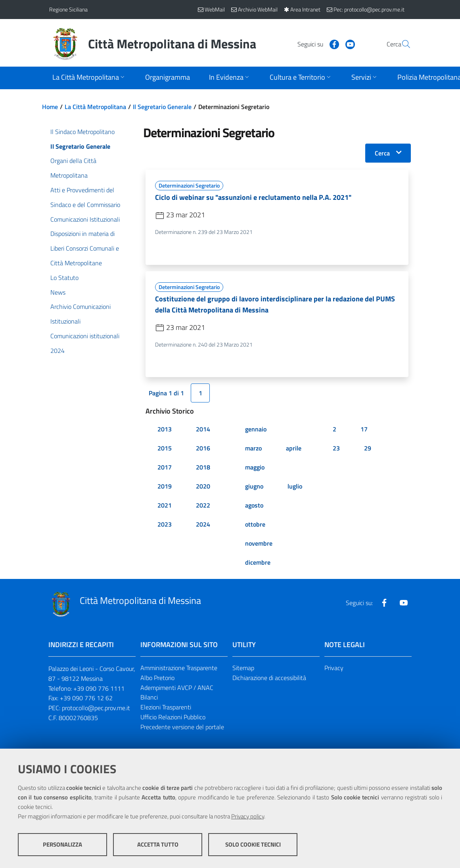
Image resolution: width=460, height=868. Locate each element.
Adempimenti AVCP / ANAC (177, 688)
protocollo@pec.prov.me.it (96, 708)
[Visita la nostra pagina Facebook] (315, 44)
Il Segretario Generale (162, 107)
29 (368, 448)
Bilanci (149, 697)
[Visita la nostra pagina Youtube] (331, 44)
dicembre (258, 562)
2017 (165, 467)
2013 (165, 429)
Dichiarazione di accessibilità (269, 678)
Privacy (334, 668)
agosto (254, 505)
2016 (203, 448)
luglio (295, 486)
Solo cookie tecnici (253, 844)
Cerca (382, 153)
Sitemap (243, 668)
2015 (165, 448)
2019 (165, 486)
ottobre (255, 524)
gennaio (256, 429)
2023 (165, 524)
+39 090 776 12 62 (86, 698)
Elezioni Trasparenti (166, 707)
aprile (294, 448)
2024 (203, 524)
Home (50, 107)
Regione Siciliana (68, 9)
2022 (203, 505)
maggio (255, 467)
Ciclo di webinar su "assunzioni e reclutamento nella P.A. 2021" (253, 197)
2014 (203, 429)
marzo (253, 448)
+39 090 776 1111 (99, 688)
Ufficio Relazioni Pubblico (173, 717)
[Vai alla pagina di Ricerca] (401, 44)
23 (336, 448)
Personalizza (62, 844)
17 (364, 429)
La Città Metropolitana (95, 107)
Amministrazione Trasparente (179, 668)
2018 (203, 467)
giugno (254, 486)
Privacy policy (248, 816)
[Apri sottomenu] (89, 78)
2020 (203, 486)
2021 (165, 505)
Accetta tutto (158, 844)
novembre (259, 543)
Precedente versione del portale (182, 727)
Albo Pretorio (157, 678)
